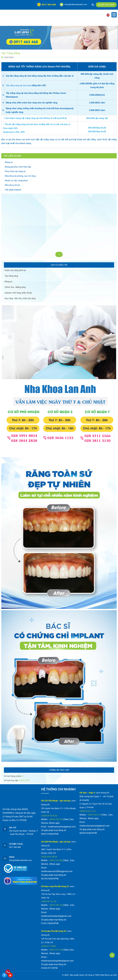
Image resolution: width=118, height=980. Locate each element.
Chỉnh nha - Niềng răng (15, 287)
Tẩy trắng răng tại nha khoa (18, 85)
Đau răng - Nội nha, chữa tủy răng (20, 298)
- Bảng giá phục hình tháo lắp (17, 167)
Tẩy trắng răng (11, 276)
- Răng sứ (8, 162)
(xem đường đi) (103, 793)
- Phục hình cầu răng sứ (15, 171)
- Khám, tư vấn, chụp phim (16, 181)
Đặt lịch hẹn (106, 5)
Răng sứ (8, 282)
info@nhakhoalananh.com (73, 4)
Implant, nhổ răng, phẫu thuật (18, 293)
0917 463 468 (47, 5)
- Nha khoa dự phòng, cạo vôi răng (20, 176)
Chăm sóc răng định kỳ (15, 270)
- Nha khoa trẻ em (12, 185)
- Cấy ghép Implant (13, 190)
